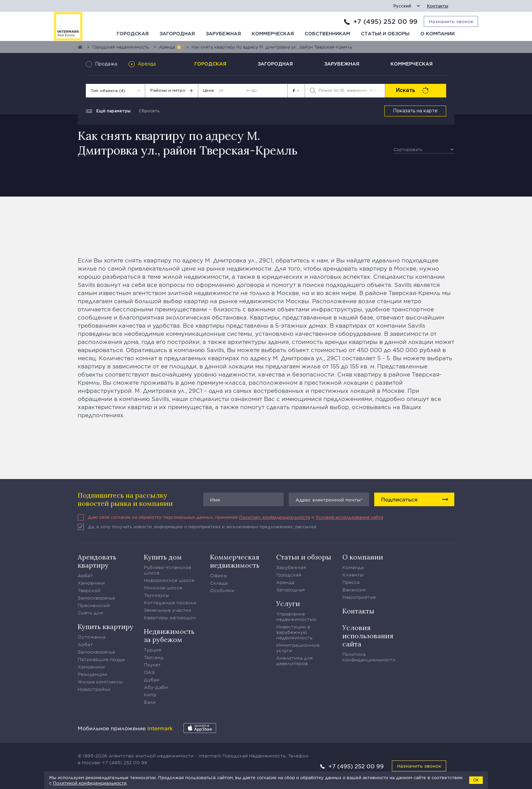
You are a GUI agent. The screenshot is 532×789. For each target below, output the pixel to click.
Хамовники (91, 583)
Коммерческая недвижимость (235, 561)
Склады (219, 583)
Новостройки (94, 689)
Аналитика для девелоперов (294, 661)
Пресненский (94, 605)
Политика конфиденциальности (369, 657)
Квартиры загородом (170, 618)
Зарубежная (223, 34)
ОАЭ (149, 672)
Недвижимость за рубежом (169, 635)
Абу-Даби (156, 687)
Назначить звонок (419, 766)
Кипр (150, 695)
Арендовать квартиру (97, 561)
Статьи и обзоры (385, 34)
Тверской (89, 590)
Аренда (285, 582)
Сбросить (149, 111)
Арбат (85, 575)
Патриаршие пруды (101, 659)
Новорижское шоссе (169, 580)
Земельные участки (168, 610)
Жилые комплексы (100, 682)
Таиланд (154, 657)
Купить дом (163, 557)
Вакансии (354, 590)
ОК (476, 780)
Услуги (288, 603)
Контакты (438, 6)
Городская (133, 34)
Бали (150, 702)
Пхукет (152, 665)
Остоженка (92, 637)
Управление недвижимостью (296, 617)
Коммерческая (273, 34)
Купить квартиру (106, 627)
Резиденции (92, 674)
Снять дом (90, 613)
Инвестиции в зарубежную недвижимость (294, 632)
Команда (353, 567)
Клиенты (353, 575)
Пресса (351, 582)
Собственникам (327, 34)
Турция (153, 650)
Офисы (219, 575)
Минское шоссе (163, 588)
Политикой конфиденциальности (90, 783)
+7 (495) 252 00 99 (385, 21)
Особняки (222, 590)
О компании (438, 34)
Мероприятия (359, 597)
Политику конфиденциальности (275, 517)
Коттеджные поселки (170, 603)
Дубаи (152, 680)
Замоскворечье (96, 598)
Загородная (177, 34)
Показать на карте (415, 111)
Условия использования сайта (349, 517)
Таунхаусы (157, 595)
